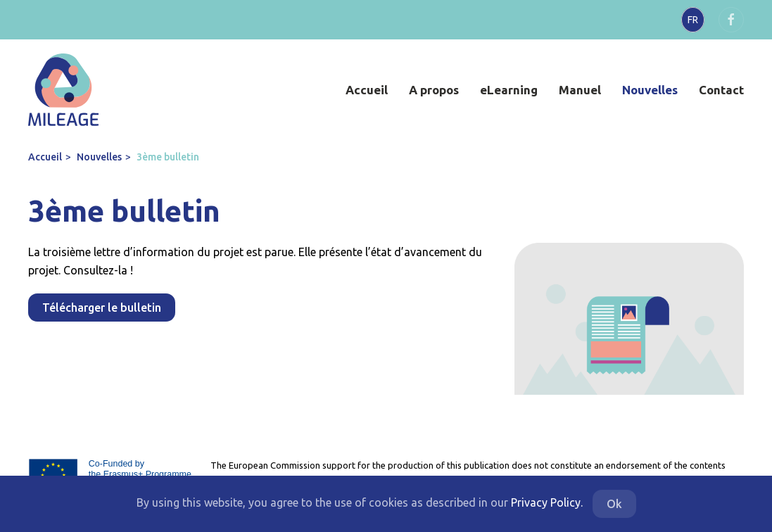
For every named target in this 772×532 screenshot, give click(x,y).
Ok (614, 504)
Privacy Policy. (547, 502)
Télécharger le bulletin (102, 308)
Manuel (580, 90)
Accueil (367, 90)
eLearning (509, 90)
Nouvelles (650, 90)
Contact (721, 90)
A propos (434, 90)
